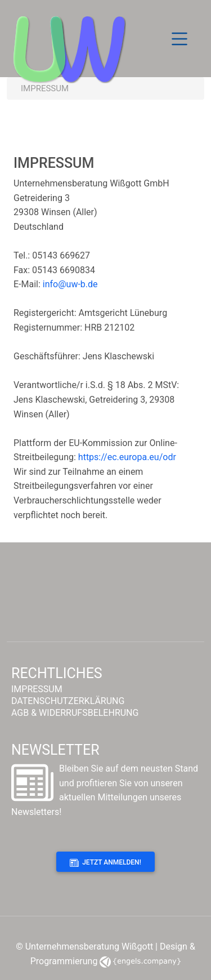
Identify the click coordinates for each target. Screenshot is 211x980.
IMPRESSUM (37, 689)
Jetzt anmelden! (105, 863)
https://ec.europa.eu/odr (127, 457)
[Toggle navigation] (179, 39)
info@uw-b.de (70, 284)
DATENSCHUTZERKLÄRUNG (68, 701)
